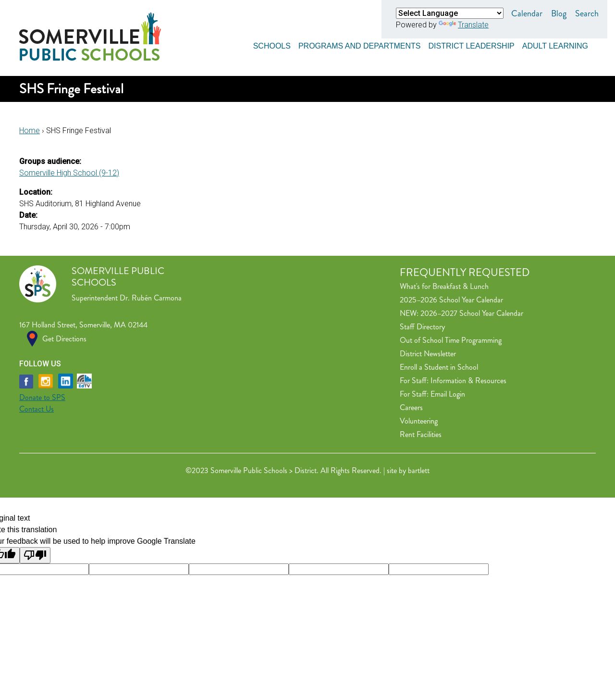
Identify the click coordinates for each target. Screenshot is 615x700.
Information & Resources (468, 381)
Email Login (448, 394)
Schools (272, 44)
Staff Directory (422, 327)
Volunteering (419, 421)
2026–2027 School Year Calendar (472, 313)
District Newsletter (428, 354)
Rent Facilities (421, 434)
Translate (464, 25)
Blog (559, 13)
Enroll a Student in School (439, 367)
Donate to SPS (42, 397)
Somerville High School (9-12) (69, 173)
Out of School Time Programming (451, 340)
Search (587, 13)
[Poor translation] (35, 555)
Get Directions (64, 339)
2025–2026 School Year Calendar (451, 300)
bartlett (419, 470)
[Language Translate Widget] (450, 13)
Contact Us (37, 409)
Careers (411, 407)
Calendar (527, 13)
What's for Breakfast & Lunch (444, 286)
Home (30, 131)
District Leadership (471, 44)
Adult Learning (555, 44)
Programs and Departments (360, 44)
